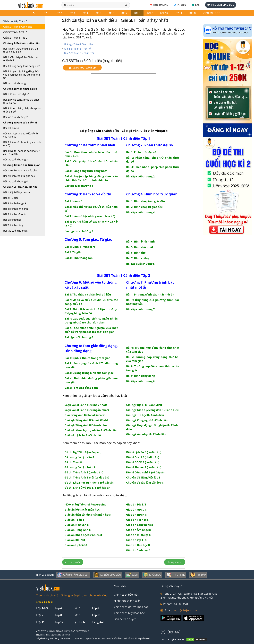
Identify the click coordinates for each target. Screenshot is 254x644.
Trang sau (175, 562)
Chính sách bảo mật (126, 595)
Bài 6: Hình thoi (12, 220)
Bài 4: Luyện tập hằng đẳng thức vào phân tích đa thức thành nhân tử (22, 74)
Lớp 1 (46, 13)
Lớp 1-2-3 (42, 608)
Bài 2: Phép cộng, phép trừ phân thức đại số (21, 101)
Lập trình (79, 622)
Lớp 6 (111, 13)
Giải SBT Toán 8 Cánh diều (18, 27)
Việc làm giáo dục (221, 5)
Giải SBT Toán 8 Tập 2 (15, 38)
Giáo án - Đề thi (213, 13)
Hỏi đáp (198, 575)
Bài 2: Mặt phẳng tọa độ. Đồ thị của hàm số (21, 135)
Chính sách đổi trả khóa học (131, 607)
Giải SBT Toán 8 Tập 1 (15, 32)
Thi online (176, 575)
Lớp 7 (124, 13)
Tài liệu (180, 5)
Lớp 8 (137, 13)
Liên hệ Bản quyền (125, 619)
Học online (159, 5)
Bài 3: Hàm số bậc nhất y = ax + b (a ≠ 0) (22, 144)
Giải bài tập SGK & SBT (73, 575)
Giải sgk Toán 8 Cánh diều (78, 44)
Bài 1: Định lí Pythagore (17, 192)
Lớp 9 (150, 13)
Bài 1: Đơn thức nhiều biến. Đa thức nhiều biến (21, 50)
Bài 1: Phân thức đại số (16, 94)
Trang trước (73, 562)
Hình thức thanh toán (127, 601)
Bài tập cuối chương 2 (16, 117)
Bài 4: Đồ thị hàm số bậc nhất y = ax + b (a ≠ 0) (22, 152)
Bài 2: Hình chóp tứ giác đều (19, 176)
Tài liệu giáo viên (107, 575)
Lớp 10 (164, 13)
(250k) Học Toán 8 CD (82, 68)
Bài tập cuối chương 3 (16, 159)
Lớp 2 (59, 13)
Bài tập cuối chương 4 (16, 181)
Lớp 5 (98, 13)
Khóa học (152, 575)
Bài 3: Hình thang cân (15, 203)
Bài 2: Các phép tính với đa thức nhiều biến (21, 59)
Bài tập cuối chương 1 (16, 83)
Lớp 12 (193, 13)
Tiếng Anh (98, 622)
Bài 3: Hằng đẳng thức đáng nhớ (21, 66)
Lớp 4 (85, 13)
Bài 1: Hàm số (11, 128)
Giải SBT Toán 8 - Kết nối (78, 49)
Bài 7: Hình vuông (13, 225)
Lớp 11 (178, 13)
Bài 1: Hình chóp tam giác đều (20, 170)
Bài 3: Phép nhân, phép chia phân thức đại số (22, 110)
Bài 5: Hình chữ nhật (15, 214)
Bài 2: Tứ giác (11, 198)
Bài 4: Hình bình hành (16, 209)
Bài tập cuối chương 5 (16, 231)
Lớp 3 (72, 13)
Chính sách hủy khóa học (129, 613)
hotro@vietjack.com (185, 610)
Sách (197, 5)
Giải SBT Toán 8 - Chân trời (79, 53)
